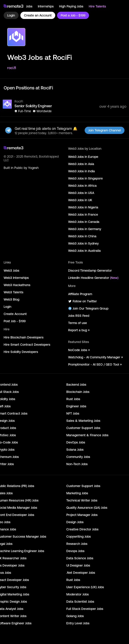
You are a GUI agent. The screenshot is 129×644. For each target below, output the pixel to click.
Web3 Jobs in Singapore (85, 178)
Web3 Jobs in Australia (84, 251)
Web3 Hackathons (17, 285)
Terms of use (78, 323)
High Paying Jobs (71, 6)
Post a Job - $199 (73, 15)
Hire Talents (97, 6)
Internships (46, 6)
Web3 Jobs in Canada (84, 222)
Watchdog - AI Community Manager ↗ (95, 357)
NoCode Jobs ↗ (79, 350)
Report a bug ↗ (79, 330)
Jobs (29, 6)
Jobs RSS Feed (79, 316)
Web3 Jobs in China (82, 236)
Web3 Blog (11, 299)
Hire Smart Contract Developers (27, 345)
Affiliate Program (80, 294)
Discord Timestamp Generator (90, 271)
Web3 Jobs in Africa (82, 186)
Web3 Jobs (11, 271)
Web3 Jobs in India (81, 171)
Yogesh (33, 168)
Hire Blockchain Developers (24, 337)
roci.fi (12, 68)
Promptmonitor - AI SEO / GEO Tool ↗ (95, 364)
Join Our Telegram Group (88, 308)
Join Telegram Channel (105, 130)
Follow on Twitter (82, 301)
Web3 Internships (16, 278)
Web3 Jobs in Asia (81, 164)
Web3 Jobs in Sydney (83, 243)
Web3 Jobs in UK (80, 200)
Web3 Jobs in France (83, 215)
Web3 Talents (13, 292)
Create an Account (38, 15)
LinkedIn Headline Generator (93, 278)
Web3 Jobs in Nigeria (83, 207)
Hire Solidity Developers (21, 352)
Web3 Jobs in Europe (83, 157)
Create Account (15, 314)
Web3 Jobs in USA (81, 193)
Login (11, 15)
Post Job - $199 (15, 321)
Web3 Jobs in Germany (85, 229)
